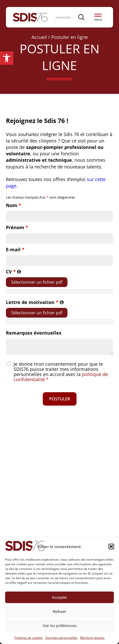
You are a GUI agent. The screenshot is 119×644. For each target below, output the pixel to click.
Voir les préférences (60, 626)
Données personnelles (61, 638)
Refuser (60, 611)
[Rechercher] (82, 17)
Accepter (59, 597)
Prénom (17, 227)
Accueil (39, 37)
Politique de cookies (29, 638)
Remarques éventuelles (34, 333)
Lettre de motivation (35, 302)
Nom (14, 205)
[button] (7, 58)
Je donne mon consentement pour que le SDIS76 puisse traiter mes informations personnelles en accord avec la (61, 372)
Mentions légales (92, 638)
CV (14, 272)
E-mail (15, 249)
